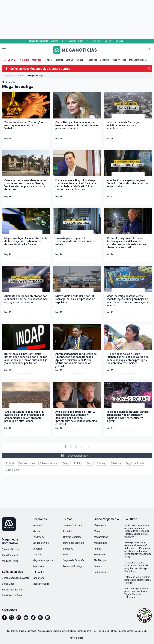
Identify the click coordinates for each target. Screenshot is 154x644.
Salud (90, 463)
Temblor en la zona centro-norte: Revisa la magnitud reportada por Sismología (137, 567)
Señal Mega (8, 584)
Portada (48, 60)
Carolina (98, 566)
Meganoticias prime (43, 560)
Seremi (81, 41)
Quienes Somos (10, 549)
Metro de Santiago (73, 566)
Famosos (68, 549)
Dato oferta (38, 578)
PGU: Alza (119, 41)
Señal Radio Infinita (12, 595)
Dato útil (70, 60)
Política (78, 463)
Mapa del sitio (141, 631)
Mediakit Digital (10, 561)
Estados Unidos (27, 463)
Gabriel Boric (13, 470)
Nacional (59, 60)
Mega (97, 531)
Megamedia (100, 525)
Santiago (102, 463)
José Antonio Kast (73, 525)
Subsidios (116, 463)
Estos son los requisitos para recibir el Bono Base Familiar (138, 580)
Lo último (12, 60)
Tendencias (92, 60)
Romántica (99, 555)
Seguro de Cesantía (73, 560)
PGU (66, 555)
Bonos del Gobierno (74, 543)
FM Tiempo (100, 560)
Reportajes (38, 566)
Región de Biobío (135, 463)
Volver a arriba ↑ (77, 638)
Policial (10, 463)
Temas (20, 76)
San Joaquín (71, 41)
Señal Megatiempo (12, 590)
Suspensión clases (94, 41)
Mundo (80, 60)
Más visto (36, 60)
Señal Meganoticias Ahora (16, 578)
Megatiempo (100, 543)
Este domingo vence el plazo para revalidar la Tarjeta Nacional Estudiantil (136, 593)
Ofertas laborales (72, 537)
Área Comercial (10, 555)
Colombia (109, 41)
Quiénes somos (126, 631)
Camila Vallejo (57, 41)
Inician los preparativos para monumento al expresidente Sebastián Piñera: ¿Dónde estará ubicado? (137, 531)
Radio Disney (101, 572)
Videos (66, 463)
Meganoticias (101, 537)
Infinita (97, 549)
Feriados (68, 531)
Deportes (104, 60)
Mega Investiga (119, 60)
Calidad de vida (41, 543)
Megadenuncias (137, 60)
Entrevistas (38, 572)
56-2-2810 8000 (109, 631)
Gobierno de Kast (49, 463)
